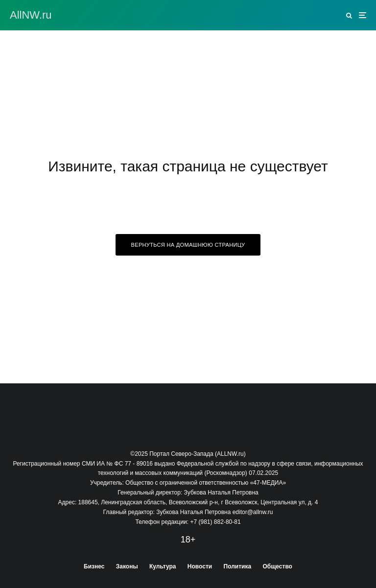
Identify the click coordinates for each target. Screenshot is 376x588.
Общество (277, 566)
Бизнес (94, 566)
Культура (163, 566)
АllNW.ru (31, 15)
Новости (200, 566)
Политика (238, 566)
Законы (127, 566)
